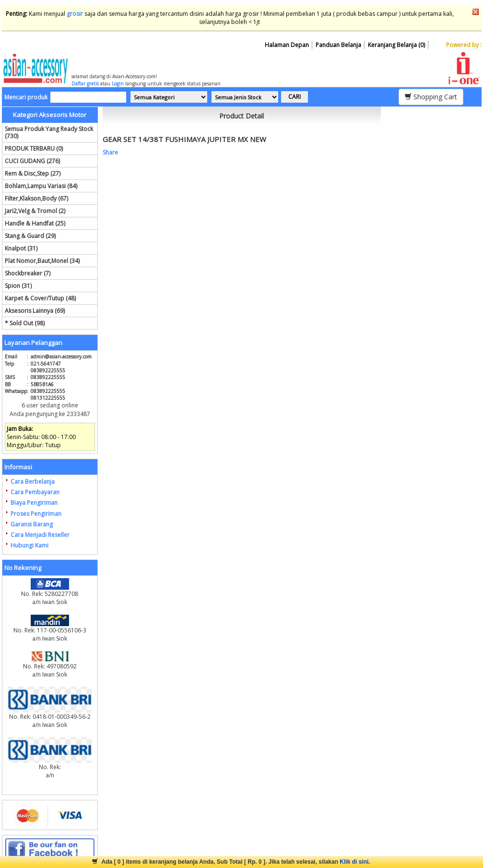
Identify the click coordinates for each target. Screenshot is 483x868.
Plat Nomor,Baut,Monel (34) (42, 261)
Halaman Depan (287, 45)
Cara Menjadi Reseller (40, 535)
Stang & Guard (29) (30, 236)
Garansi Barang (32, 524)
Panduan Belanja (338, 45)
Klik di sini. (355, 862)
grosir (75, 14)
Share (110, 152)
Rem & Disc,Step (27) (33, 173)
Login (118, 83)
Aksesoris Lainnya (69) (35, 311)
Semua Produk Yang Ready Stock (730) (49, 132)
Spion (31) (18, 286)
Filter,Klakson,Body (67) (36, 198)
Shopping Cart (431, 97)
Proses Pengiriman (36, 514)
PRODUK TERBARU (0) (34, 149)
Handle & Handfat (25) (35, 223)
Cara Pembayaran (35, 492)
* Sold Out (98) (25, 323)
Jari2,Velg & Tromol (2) (35, 211)
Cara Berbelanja (33, 482)
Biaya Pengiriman (34, 503)
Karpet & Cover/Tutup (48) (40, 298)
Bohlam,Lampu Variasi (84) (41, 186)
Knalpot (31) (21, 248)
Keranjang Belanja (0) (396, 45)
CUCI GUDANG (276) (32, 161)
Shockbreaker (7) (28, 273)
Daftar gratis (85, 83)
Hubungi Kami (29, 545)
